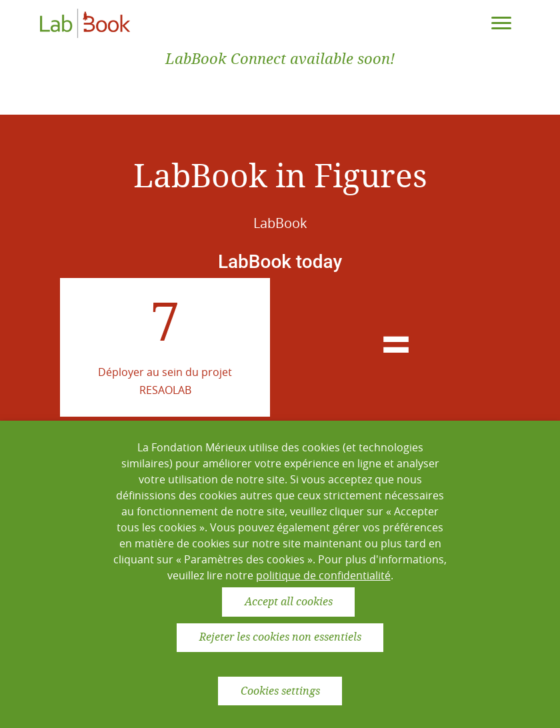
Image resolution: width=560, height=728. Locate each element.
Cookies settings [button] (280, 691)
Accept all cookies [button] (289, 602)
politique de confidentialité (323, 575)
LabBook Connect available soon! (280, 59)
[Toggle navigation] (501, 23)
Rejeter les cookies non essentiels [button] (280, 637)
